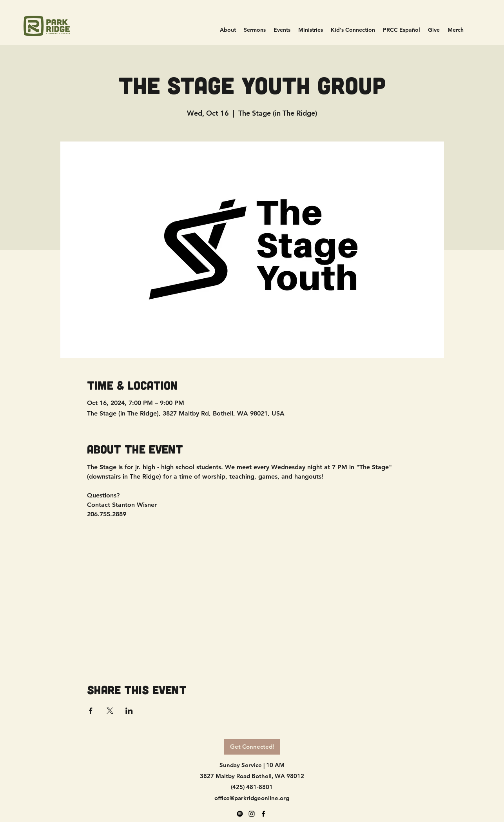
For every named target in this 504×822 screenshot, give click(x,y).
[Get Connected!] (252, 747)
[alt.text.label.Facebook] (263, 814)
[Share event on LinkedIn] (129, 711)
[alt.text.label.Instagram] (252, 814)
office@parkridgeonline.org (252, 798)
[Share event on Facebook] (91, 711)
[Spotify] (240, 814)
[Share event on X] (110, 711)
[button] (311, 30)
